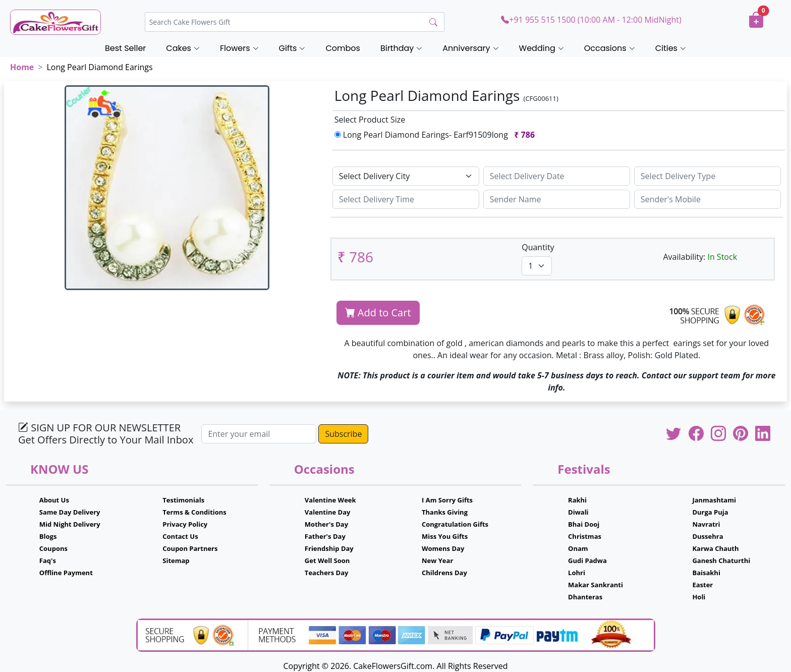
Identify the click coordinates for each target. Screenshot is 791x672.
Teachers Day (327, 573)
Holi (699, 597)
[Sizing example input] (557, 176)
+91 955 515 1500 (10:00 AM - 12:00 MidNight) (591, 20)
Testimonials (183, 500)
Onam (578, 548)
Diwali (578, 512)
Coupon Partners (190, 548)
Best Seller (125, 48)
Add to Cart (378, 313)
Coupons (53, 548)
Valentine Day (328, 512)
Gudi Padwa (587, 561)
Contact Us (180, 536)
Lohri (577, 573)
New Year (437, 561)
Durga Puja (710, 512)
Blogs (48, 536)
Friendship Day (329, 548)
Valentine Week (330, 500)
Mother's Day (326, 524)
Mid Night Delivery (70, 524)
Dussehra (708, 536)
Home (22, 67)
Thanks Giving (445, 512)
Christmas (585, 536)
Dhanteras (585, 597)
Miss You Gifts (445, 536)
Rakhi (577, 500)
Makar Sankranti (596, 585)
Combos (343, 48)
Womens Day (443, 548)
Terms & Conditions (194, 512)
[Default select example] (406, 176)
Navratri (706, 524)
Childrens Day (444, 573)
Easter (702, 585)
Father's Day (325, 536)
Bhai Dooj (584, 524)
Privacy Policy (185, 524)
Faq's (48, 561)
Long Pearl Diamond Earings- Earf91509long (437, 135)
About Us (54, 500)
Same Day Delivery (70, 512)
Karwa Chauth (715, 548)
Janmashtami (714, 500)
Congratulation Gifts (455, 524)
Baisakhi (706, 573)
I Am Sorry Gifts (447, 500)
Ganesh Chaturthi (721, 561)
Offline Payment (66, 573)
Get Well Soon (327, 561)
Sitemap (176, 561)
